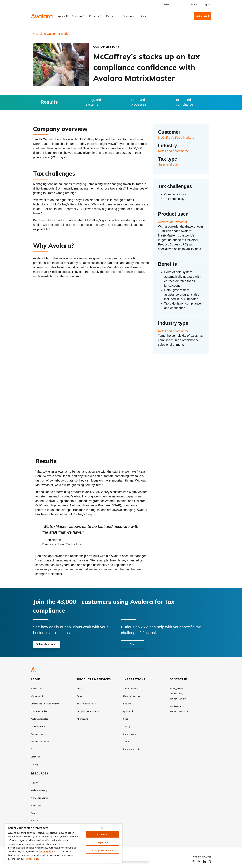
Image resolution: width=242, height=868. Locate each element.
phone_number (178, 689)
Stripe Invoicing (131, 733)
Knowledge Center (41, 796)
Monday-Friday (177, 694)
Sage (126, 718)
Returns (81, 696)
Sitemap (35, 763)
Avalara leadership (41, 718)
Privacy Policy (32, 859)
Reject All (103, 842)
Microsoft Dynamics (134, 696)
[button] (79, 16)
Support (195, 4)
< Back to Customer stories (52, 34)
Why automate (39, 696)
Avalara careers (39, 726)
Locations (36, 755)
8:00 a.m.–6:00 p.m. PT (181, 699)
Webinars (36, 818)
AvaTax (81, 689)
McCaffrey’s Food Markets (176, 138)
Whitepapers (38, 803)
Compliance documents (89, 711)
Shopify (127, 726)
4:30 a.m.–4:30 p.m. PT (181, 711)
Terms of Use (46, 851)
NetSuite (128, 704)
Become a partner (40, 733)
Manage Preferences (103, 850)
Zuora (126, 741)
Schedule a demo (46, 645)
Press (34, 748)
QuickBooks (129, 711)
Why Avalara (37, 689)
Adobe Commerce (133, 689)
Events (34, 811)
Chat (133, 644)
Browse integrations (134, 748)
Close (103, 828)
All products (83, 718)
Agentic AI (63, 16)
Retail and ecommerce (173, 151)
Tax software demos (88, 704)
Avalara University (40, 789)
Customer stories (40, 711)
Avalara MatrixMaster (173, 222)
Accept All (103, 834)
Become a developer (42, 741)
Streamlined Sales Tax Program (47, 704)
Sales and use (168, 164)
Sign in (208, 4)
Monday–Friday (177, 706)
